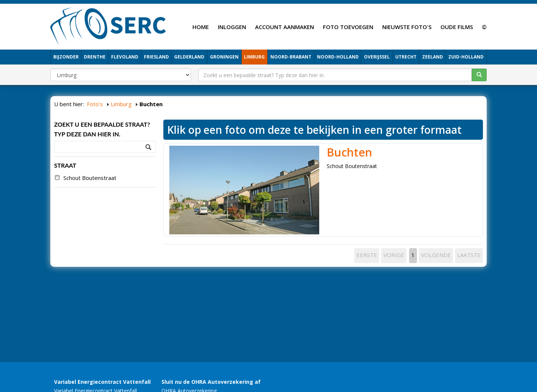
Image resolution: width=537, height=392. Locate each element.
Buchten (349, 152)
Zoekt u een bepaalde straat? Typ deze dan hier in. (102, 129)
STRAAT (65, 165)
